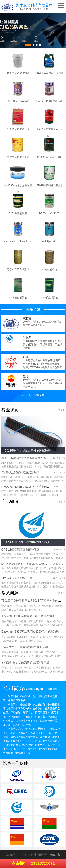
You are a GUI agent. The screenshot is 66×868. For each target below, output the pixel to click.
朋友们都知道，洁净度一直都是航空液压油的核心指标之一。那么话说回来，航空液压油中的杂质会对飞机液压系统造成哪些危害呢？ (32, 625)
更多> (61, 410)
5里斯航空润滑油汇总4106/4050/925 (24, 564)
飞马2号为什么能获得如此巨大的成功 (25, 647)
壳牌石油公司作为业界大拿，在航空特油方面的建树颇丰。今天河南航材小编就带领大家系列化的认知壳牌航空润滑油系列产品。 (32, 672)
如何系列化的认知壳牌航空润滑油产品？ (27, 663)
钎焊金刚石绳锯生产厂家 (17, 578)
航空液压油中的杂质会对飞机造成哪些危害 (28, 616)
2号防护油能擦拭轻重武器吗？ (21, 472)
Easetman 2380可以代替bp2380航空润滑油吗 (30, 632)
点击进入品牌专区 (33, 395)
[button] (28, 45)
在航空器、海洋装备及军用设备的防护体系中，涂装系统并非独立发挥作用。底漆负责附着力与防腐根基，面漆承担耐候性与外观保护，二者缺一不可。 (32, 558)
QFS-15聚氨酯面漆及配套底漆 (20, 550)
